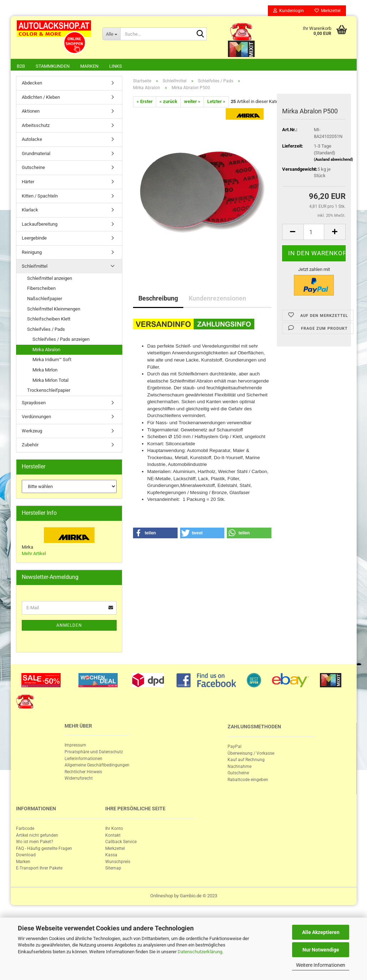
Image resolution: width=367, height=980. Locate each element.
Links (116, 66)
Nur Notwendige (321, 950)
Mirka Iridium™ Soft (52, 360)
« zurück (168, 102)
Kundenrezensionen (217, 299)
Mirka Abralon (46, 350)
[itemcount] (314, 233)
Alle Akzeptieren (321, 932)
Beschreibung (158, 299)
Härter (28, 182)
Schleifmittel (35, 267)
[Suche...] (111, 34)
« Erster (145, 102)
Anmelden (69, 626)
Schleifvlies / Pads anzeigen (61, 340)
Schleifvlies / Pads (46, 330)
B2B (21, 66)
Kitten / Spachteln (40, 197)
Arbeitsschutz (36, 126)
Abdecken (32, 84)
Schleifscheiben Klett (49, 320)
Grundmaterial (36, 154)
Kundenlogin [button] (289, 11)
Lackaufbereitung (40, 225)
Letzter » (216, 102)
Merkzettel (328, 11)
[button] (155, 534)
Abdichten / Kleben (41, 98)
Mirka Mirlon (45, 371)
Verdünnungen (36, 417)
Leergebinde (34, 239)
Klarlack (30, 211)
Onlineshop (162, 896)
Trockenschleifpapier (49, 391)
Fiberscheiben (41, 289)
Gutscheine (33, 168)
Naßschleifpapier (45, 299)
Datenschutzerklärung (200, 952)
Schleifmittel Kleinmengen (54, 310)
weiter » (192, 102)
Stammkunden (53, 66)
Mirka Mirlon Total (50, 381)
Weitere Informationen (321, 965)
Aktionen (31, 112)
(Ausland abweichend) (333, 160)
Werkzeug (32, 432)
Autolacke (32, 140)
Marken (89, 66)
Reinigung (32, 253)
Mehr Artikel (34, 554)
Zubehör (30, 445)
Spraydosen (34, 403)
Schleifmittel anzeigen (50, 279)
